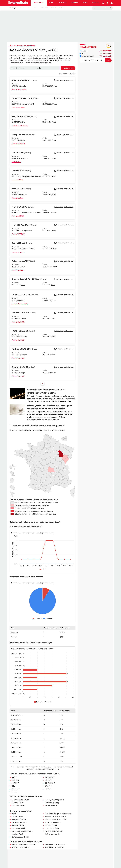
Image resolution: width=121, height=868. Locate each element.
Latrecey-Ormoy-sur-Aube (30, 213)
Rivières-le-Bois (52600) (20, 800)
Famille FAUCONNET (19, 89)
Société (22, 8)
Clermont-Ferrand (28, 249)
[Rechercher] (102, 8)
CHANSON (16, 780)
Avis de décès (18, 46)
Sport (52, 3)
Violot (54, 86)
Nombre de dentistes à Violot (22, 831)
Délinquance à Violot (19, 822)
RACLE (14, 777)
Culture (63, 3)
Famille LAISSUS (18, 216)
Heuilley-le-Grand (27, 104)
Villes (62, 8)
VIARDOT (15, 783)
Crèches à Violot (51, 825)
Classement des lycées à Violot (56, 820)
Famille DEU (16, 162)
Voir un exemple (106, 51)
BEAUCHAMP (50, 783)
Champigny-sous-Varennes (31, 176)
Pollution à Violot (18, 825)
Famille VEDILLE (18, 252)
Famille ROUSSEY (18, 108)
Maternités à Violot (52, 828)
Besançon (24, 158)
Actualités (39, 3)
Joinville (23, 86)
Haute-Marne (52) (52, 806)
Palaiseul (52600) (18, 803)
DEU (13, 786)
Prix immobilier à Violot (54, 831)
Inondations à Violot (19, 828)
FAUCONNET (50, 777)
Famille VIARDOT (18, 234)
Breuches (24, 194)
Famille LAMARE (18, 270)
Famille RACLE (17, 198)
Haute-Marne (30, 46)
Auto (85, 3)
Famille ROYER (17, 180)
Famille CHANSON (18, 144)
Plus (95, 3)
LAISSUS (48, 786)
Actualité (84, 51)
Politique (13, 8)
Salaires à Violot (17, 817)
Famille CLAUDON (18, 322)
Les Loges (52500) (18, 806)
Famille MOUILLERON (20, 304)
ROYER (14, 792)
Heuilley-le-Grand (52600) (54, 800)
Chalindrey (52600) (52, 803)
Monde (54, 8)
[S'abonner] (96, 60)
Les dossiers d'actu (87, 56)
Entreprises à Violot (19, 820)
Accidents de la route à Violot (56, 817)
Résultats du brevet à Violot (55, 844)
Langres (23, 319)
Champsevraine (27, 231)
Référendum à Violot (53, 834)
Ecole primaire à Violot (53, 822)
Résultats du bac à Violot (21, 847)
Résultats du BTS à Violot (54, 847)
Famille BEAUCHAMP (20, 126)
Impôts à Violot (17, 834)
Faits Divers (33, 8)
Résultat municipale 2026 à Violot (24, 844)
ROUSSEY (15, 789)
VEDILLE (48, 789)
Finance (75, 3)
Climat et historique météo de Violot (58, 814)
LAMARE (48, 780)
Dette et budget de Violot (21, 837)
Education (45, 8)
